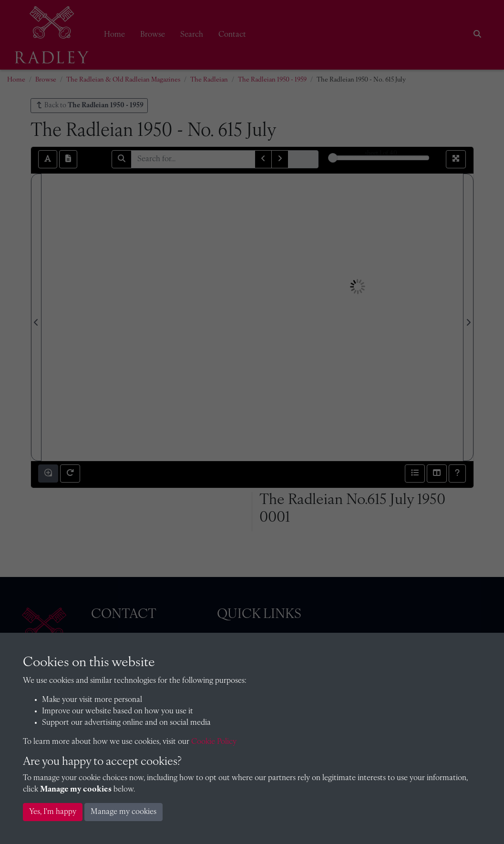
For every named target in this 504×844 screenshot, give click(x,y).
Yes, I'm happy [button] (53, 812)
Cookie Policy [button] (214, 742)
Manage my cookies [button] (123, 812)
